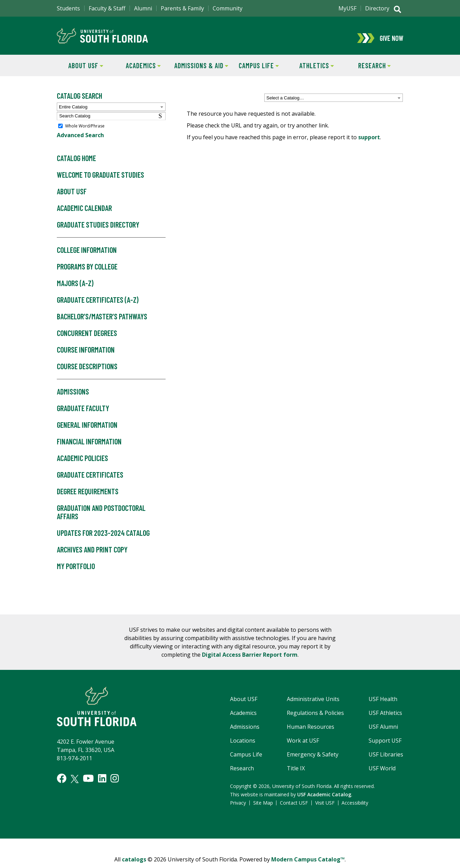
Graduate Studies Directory (98, 230)
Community (228, 8)
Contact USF (294, 807)
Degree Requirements (88, 496)
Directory (377, 8)
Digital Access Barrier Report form (250, 659)
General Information (87, 429)
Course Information (86, 354)
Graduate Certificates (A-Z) (98, 304)
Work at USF (303, 745)
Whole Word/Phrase (85, 130)
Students (68, 8)
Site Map (263, 807)
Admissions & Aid (200, 69)
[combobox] (334, 103)
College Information (87, 255)
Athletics (311, 69)
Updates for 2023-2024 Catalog (103, 538)
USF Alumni (383, 731)
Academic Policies (82, 463)
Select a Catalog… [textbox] (285, 103)
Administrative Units (313, 703)
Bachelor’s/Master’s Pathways (102, 321)
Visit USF (325, 807)
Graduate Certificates (90, 479)
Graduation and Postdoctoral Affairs (101, 517)
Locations (243, 745)
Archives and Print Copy (92, 554)
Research (368, 69)
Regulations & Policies (315, 717)
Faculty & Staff (107, 8)
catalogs (134, 864)
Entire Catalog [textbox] (73, 111)
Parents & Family (182, 8)
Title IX (296, 773)
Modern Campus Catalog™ (308, 864)
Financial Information (89, 446)
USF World (382, 773)
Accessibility (355, 807)
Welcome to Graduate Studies (100, 180)
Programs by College (87, 272)
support (369, 142)
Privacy (238, 807)
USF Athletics (385, 717)
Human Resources (311, 731)
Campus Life (254, 69)
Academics (138, 69)
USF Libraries (386, 759)
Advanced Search (80, 140)
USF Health (383, 703)
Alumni (143, 8)
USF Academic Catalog (324, 799)
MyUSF (347, 8)
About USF (80, 69)
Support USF (385, 745)
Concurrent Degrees (87, 338)
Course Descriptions (87, 371)
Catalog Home (76, 163)
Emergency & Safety (313, 759)
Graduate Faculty (83, 413)
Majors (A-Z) (75, 288)
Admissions (73, 396)
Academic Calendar (84, 213)
